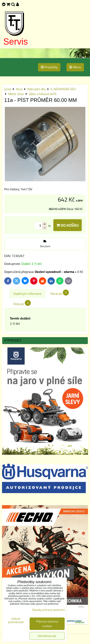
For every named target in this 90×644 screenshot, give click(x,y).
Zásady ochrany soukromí (48, 610)
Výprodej (12, 340)
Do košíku (68, 225)
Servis (16, 41)
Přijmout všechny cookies (47, 624)
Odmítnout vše (47, 636)
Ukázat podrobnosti (16, 620)
